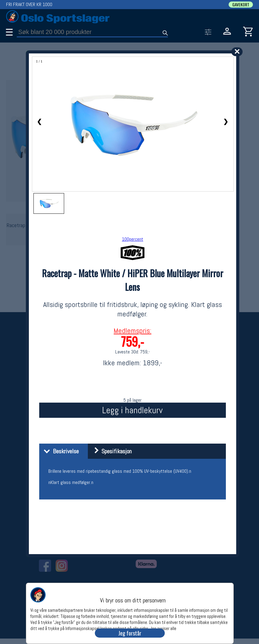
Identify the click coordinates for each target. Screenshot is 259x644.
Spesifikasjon (111, 451)
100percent (133, 239)
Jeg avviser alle (163, 628)
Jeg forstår (130, 633)
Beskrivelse (60, 451)
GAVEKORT (241, 5)
